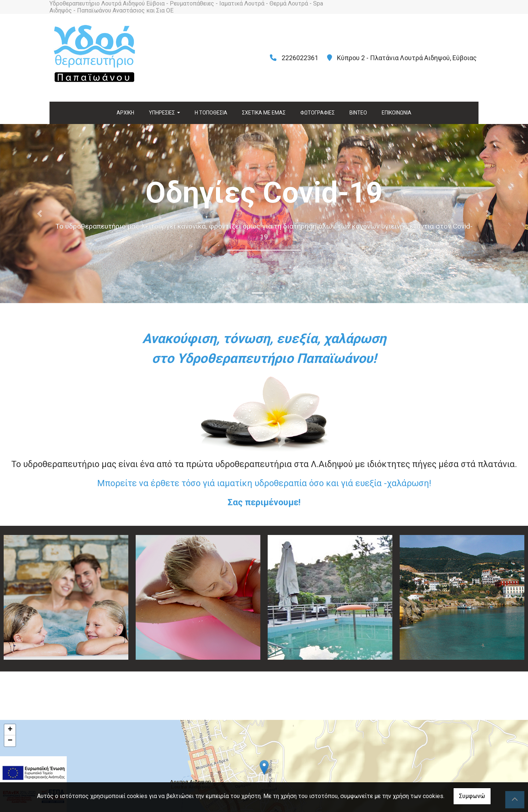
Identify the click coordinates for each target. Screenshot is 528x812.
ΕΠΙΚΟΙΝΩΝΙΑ (397, 113)
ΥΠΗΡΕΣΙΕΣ (162, 113)
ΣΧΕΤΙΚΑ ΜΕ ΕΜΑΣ (264, 113)
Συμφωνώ (472, 796)
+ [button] (10, 730)
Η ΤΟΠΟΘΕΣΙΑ (211, 113)
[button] (40, 214)
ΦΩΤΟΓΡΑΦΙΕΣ (318, 113)
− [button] (10, 741)
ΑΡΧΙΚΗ (125, 113)
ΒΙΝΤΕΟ (358, 113)
